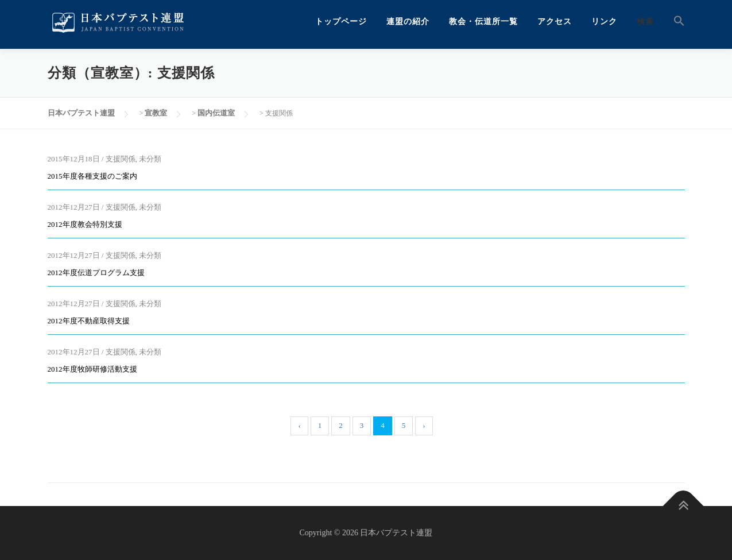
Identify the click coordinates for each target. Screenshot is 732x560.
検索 (645, 22)
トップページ (341, 22)
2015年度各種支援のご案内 (92, 176)
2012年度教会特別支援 (85, 224)
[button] (674, 22)
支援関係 (121, 159)
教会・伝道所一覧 (483, 22)
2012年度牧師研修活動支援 (92, 369)
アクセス (555, 22)
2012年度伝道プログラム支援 (96, 273)
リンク (604, 22)
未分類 (150, 159)
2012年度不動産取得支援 (89, 321)
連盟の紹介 (408, 22)
